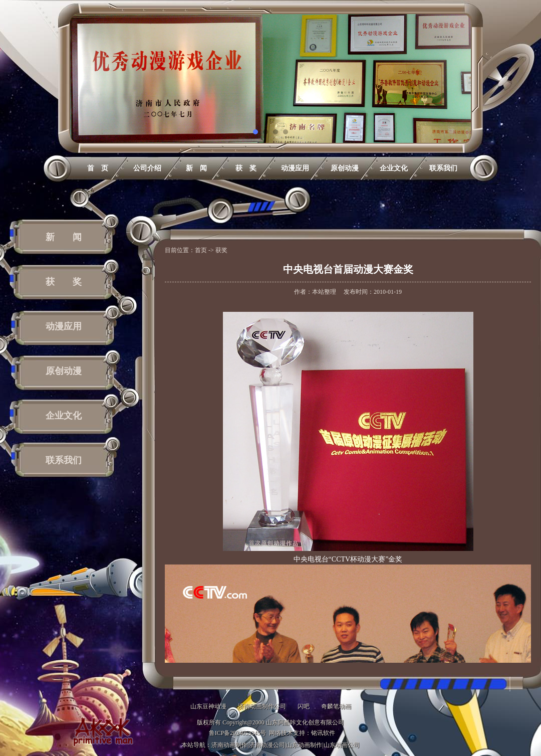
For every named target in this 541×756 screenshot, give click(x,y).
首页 (201, 250)
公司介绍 (147, 168)
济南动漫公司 (267, 745)
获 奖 (246, 168)
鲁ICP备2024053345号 (238, 733)
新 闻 (196, 168)
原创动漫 (345, 168)
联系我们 (443, 168)
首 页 (98, 168)
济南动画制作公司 (262, 706)
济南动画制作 (229, 745)
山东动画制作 (304, 745)
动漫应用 (295, 168)
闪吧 (304, 706)
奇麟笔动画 (336, 706)
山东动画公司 (342, 745)
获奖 (221, 250)
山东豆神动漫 (208, 706)
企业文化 (394, 168)
